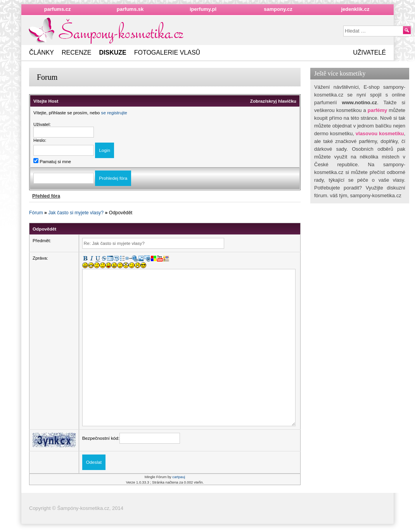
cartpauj (179, 477)
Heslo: (40, 140)
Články (41, 53)
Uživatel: (42, 124)
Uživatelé (369, 53)
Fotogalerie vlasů (167, 53)
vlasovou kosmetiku (380, 133)
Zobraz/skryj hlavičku (273, 101)
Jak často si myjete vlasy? (76, 213)
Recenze (76, 53)
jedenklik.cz (355, 9)
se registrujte (114, 113)
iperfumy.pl (203, 9)
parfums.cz (58, 9)
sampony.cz (278, 9)
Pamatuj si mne (52, 161)
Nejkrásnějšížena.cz (107, 31)
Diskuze (112, 53)
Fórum (36, 213)
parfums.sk (130, 9)
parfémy (378, 110)
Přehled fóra (46, 196)
